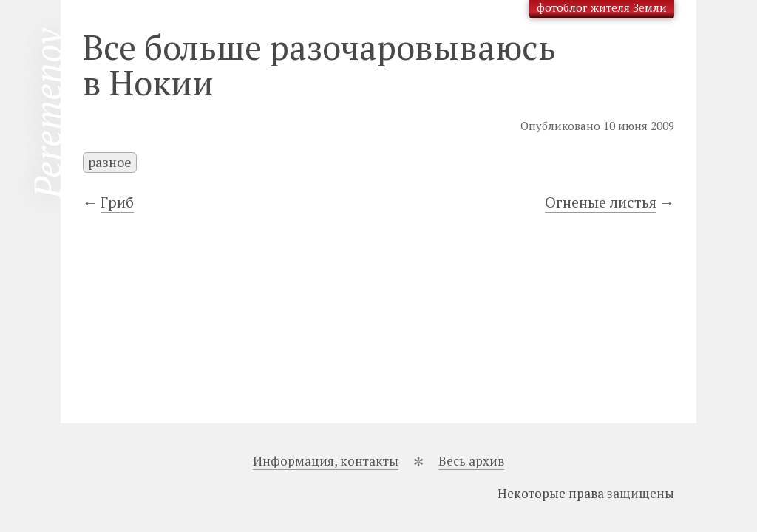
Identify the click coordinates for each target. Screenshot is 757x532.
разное (110, 162)
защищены (641, 493)
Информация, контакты (326, 461)
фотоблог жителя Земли (602, 7)
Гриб (117, 202)
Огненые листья (601, 202)
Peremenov (47, 113)
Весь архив (471, 461)
